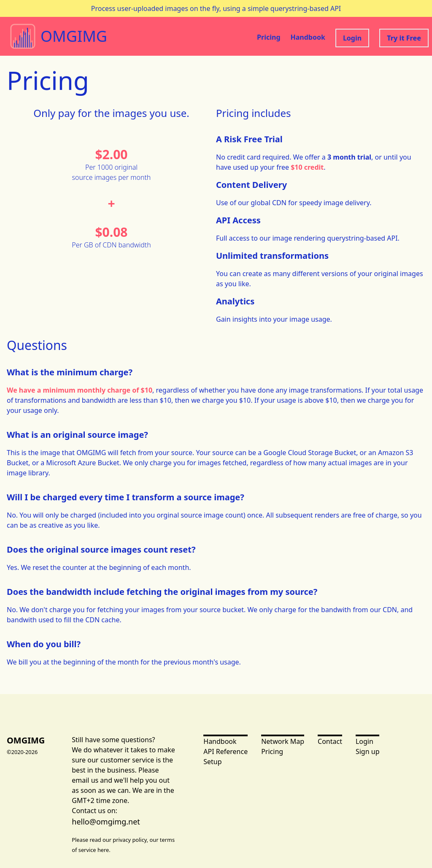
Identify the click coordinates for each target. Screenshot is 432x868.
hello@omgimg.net (106, 822)
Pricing (269, 37)
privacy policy (130, 840)
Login (352, 38)
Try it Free (404, 38)
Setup (212, 762)
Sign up (368, 751)
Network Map (283, 741)
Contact (330, 741)
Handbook (308, 37)
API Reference (225, 751)
